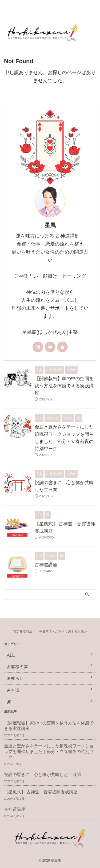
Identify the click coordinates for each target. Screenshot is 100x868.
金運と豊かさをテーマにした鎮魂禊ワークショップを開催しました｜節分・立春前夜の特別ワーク (49, 752)
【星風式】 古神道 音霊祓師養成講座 (41, 792)
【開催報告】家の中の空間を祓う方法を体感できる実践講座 (64, 386)
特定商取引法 (23, 632)
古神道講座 (46, 565)
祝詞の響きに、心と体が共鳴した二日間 (42, 775)
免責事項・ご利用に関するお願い (63, 632)
